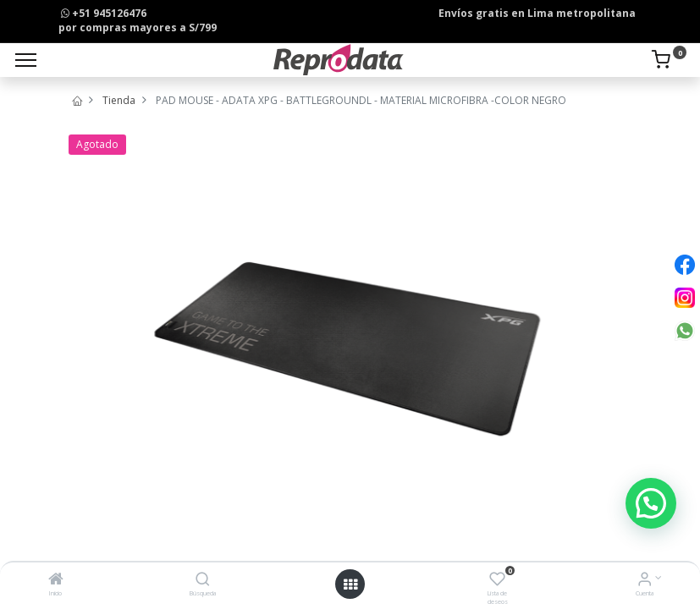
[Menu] (26, 60)
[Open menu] (350, 584)
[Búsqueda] (203, 581)
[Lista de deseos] (497, 581)
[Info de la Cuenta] (645, 581)
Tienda (119, 100)
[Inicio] (56, 581)
